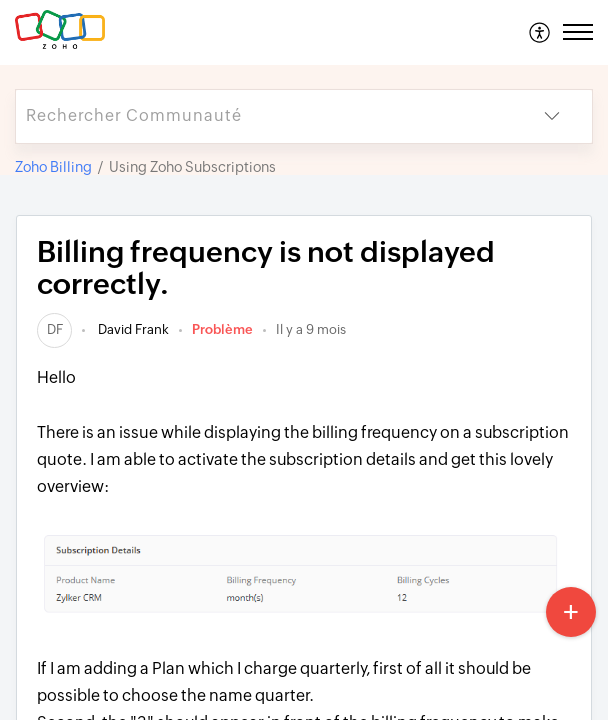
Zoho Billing (53, 167)
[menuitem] (540, 32)
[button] (540, 32)
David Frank (132, 329)
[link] (54, 329)
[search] (264, 116)
